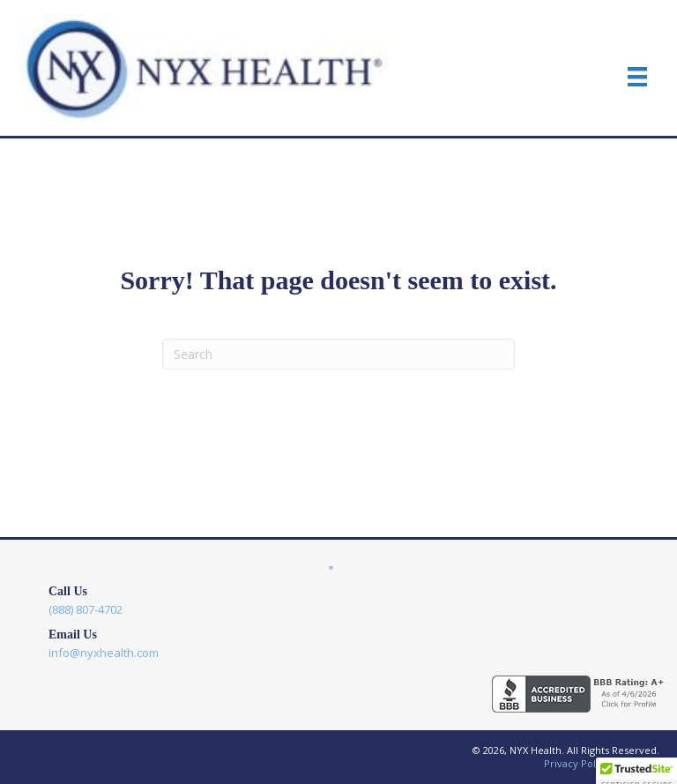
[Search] (338, 354)
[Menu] (637, 77)
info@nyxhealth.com (104, 653)
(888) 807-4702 (86, 609)
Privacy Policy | (582, 763)
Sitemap (640, 763)
